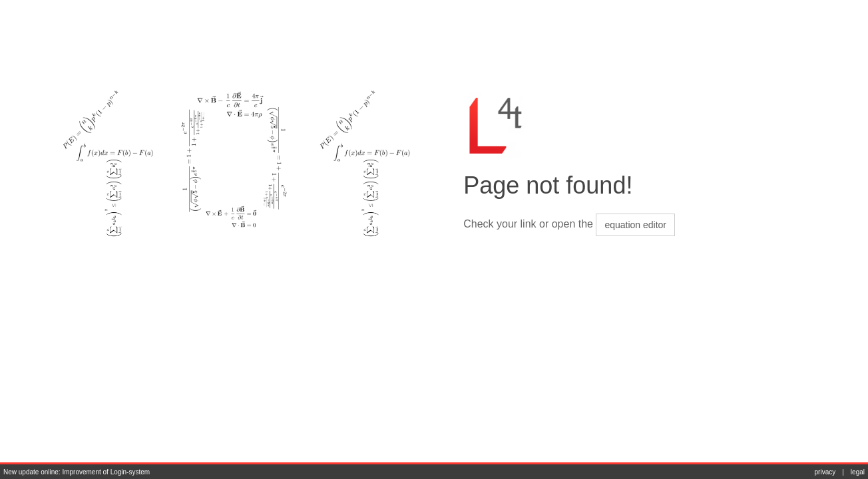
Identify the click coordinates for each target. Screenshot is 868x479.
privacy (825, 472)
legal (858, 472)
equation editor (635, 225)
